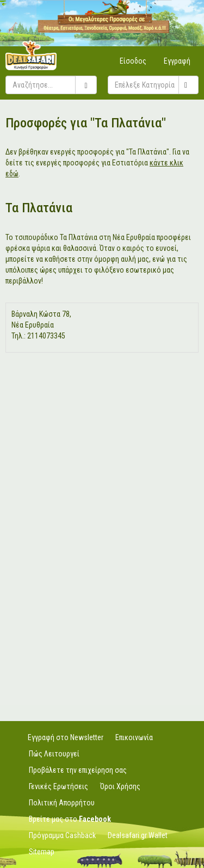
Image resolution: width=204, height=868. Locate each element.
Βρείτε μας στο (70, 819)
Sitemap (42, 852)
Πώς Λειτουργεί (54, 754)
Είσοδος (133, 61)
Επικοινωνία (134, 737)
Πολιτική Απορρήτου (62, 803)
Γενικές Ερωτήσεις (58, 786)
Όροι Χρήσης (120, 786)
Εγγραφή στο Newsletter (66, 737)
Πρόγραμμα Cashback (62, 835)
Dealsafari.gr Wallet (138, 835)
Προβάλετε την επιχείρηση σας (78, 770)
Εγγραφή (177, 61)
